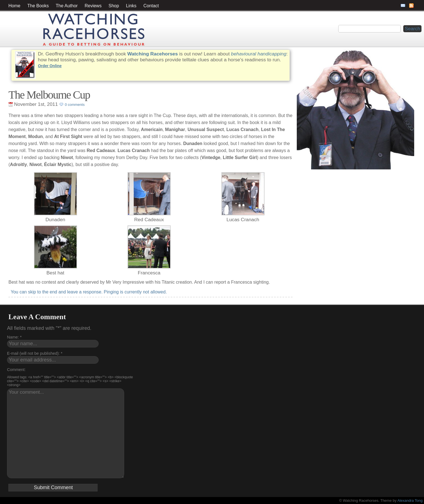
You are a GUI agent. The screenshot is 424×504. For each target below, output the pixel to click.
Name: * (14, 337)
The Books (38, 6)
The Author (67, 6)
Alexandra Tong (410, 501)
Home (14, 6)
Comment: (16, 370)
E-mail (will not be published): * (35, 353)
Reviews (93, 6)
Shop (114, 6)
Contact (151, 6)
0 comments (75, 105)
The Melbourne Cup (49, 95)
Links (131, 6)
